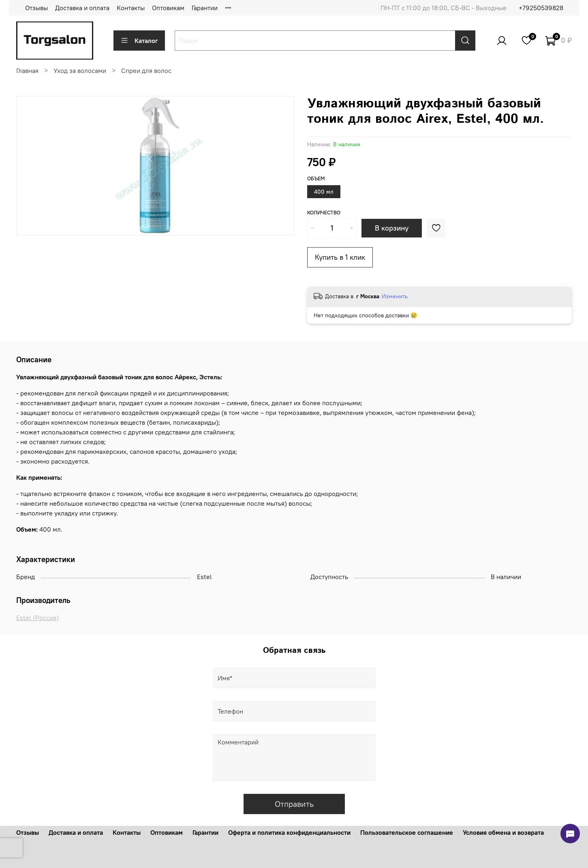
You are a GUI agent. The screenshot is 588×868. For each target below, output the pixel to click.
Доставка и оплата (82, 8)
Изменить (395, 296)
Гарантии (205, 8)
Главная (27, 71)
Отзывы (36, 8)
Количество (324, 213)
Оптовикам (168, 8)
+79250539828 (541, 8)
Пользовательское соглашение (407, 832)
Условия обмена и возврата (503, 832)
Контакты (131, 8)
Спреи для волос (146, 71)
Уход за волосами (80, 71)
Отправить (294, 804)
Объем (316, 179)
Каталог (139, 41)
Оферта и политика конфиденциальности (289, 832)
